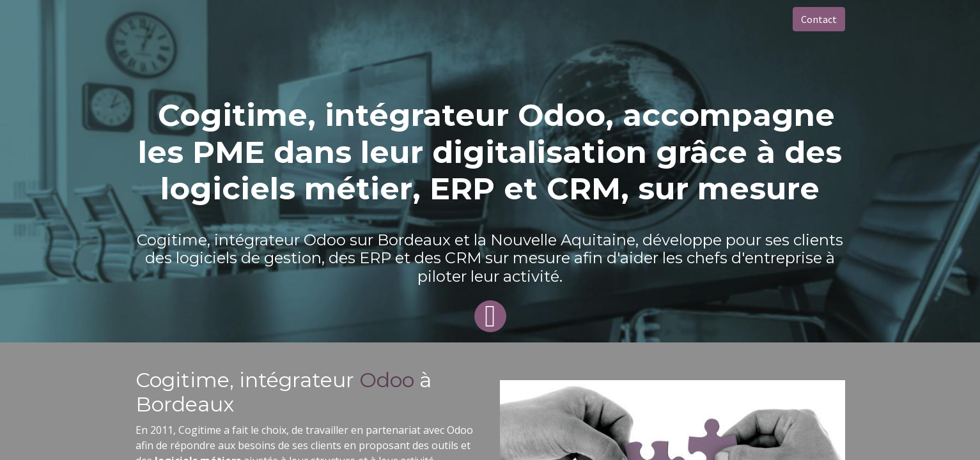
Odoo (389, 380)
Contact (819, 19)
